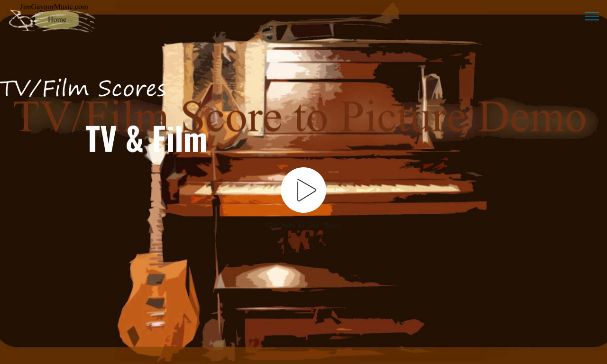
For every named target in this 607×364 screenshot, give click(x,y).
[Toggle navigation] (592, 16)
